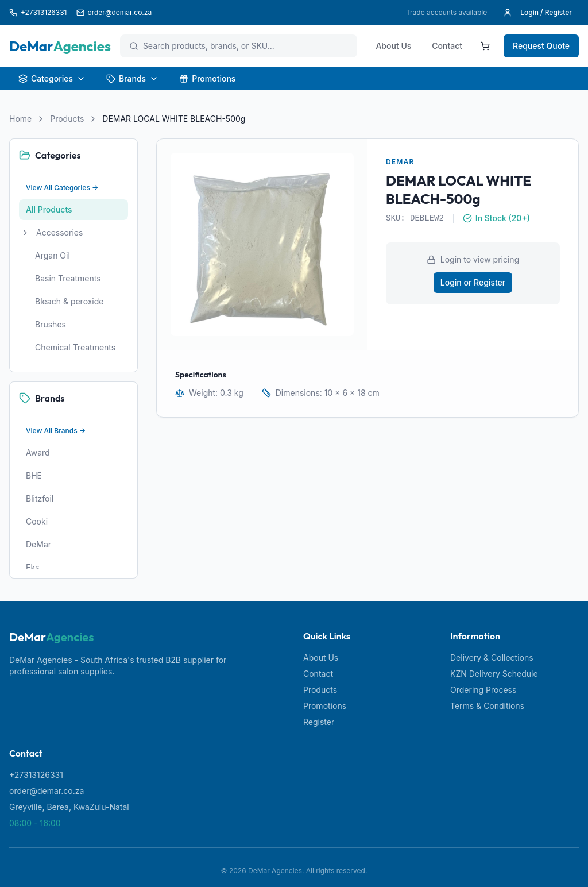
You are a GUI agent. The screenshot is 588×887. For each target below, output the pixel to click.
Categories (52, 78)
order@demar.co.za (47, 791)
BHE (34, 475)
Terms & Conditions (487, 706)
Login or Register (473, 282)
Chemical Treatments (75, 347)
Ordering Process (483, 690)
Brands (132, 78)
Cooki (37, 521)
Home (20, 119)
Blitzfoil (40, 498)
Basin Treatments (68, 278)
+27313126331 (36, 775)
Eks (33, 567)
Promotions (207, 78)
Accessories (59, 232)
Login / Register (537, 13)
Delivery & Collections (492, 657)
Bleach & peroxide (69, 301)
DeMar (38, 544)
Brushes (51, 324)
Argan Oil (53, 255)
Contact (447, 46)
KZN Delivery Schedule (494, 674)
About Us (393, 46)
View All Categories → (62, 188)
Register (319, 722)
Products (67, 119)
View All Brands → (56, 431)
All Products (49, 209)
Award (38, 452)
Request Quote (541, 46)
